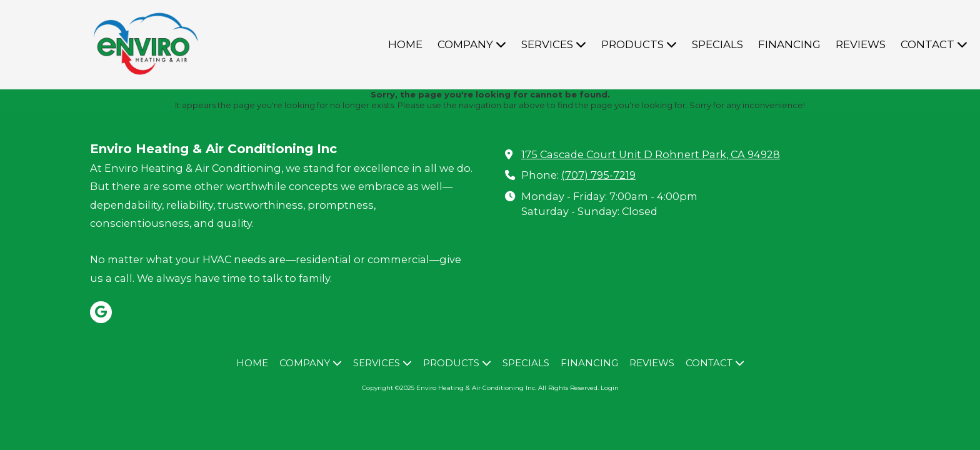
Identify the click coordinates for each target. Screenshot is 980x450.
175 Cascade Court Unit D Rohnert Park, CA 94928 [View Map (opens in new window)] (651, 154)
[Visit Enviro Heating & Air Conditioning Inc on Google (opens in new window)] (101, 312)
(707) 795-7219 (598, 175)
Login (610, 388)
